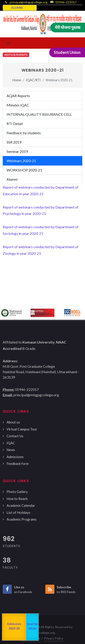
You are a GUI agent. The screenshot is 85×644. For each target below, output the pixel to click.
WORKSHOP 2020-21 (24, 170)
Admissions (15, 457)
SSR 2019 (14, 142)
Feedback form (18, 464)
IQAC (11, 443)
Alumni (12, 179)
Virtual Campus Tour (22, 429)
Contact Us (15, 436)
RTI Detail (15, 124)
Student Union (67, 52)
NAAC (6, 627)
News (11, 450)
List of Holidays (18, 512)
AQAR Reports (18, 96)
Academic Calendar (21, 505)
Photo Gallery (17, 492)
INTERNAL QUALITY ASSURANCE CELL (39, 114)
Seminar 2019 (17, 151)
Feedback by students (24, 133)
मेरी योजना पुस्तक (68, 27)
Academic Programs (22, 519)
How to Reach (17, 499)
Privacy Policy (54, 638)
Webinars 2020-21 (21, 161)
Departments (22, 627)
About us (13, 422)
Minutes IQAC (18, 105)
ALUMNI (17, 8)
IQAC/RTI (33, 80)
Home (17, 80)
